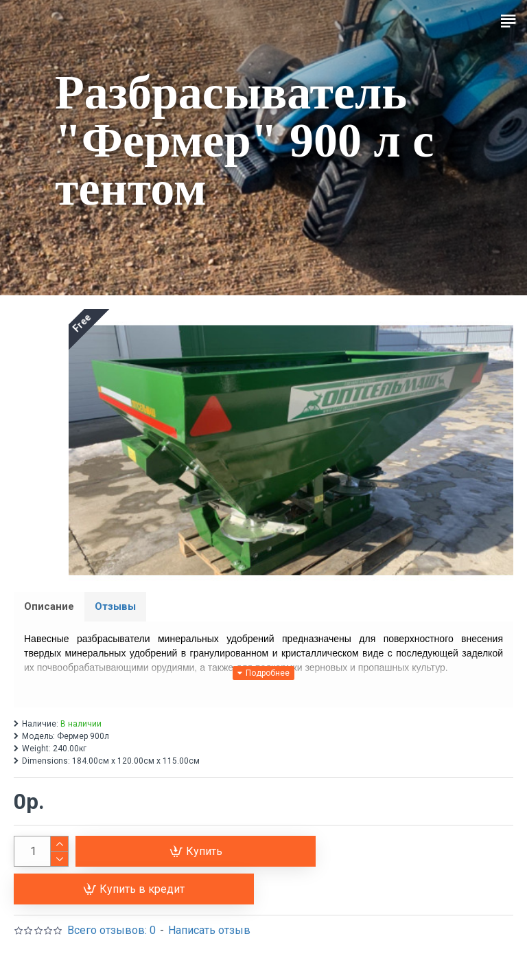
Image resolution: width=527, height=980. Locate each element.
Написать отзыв (209, 930)
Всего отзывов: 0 (112, 930)
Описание (49, 606)
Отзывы (115, 606)
